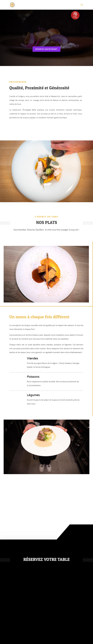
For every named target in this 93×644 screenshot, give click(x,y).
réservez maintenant (46, 49)
